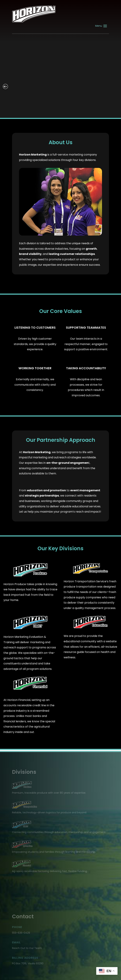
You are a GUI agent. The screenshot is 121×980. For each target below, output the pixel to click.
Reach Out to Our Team (27, 948)
